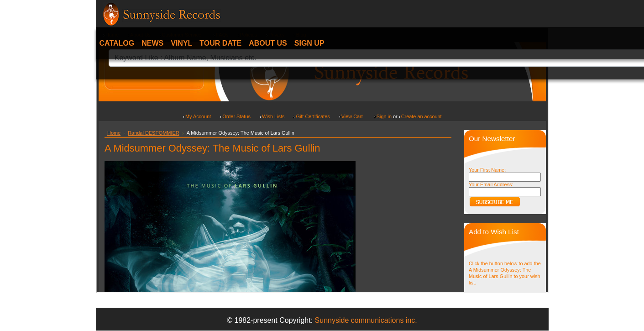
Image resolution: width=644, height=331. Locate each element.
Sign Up (309, 43)
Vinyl (181, 43)
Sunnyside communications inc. (366, 320)
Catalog (117, 43)
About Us (268, 43)
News (152, 43)
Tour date (220, 43)
